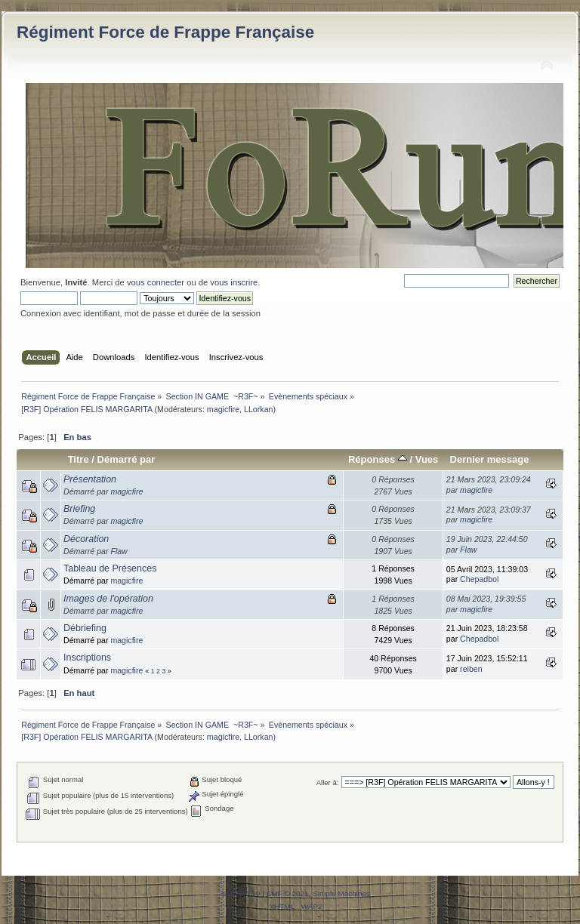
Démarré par (126, 459)
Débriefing (85, 628)
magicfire (223, 409)
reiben (471, 669)
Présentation (90, 479)
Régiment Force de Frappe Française (165, 32)
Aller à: (328, 782)
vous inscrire (234, 282)
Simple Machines (341, 893)
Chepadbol (479, 579)
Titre (79, 459)
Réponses (378, 459)
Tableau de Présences (110, 568)
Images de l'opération (108, 599)
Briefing (79, 509)
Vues (427, 459)
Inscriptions (87, 658)
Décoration (86, 539)
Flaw (119, 551)
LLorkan (259, 409)
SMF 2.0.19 (241, 893)
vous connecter (156, 282)
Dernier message (489, 459)
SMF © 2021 (288, 893)
